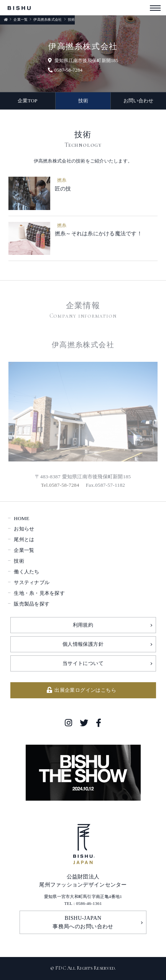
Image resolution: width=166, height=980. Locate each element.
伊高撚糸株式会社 (48, 20)
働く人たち (26, 572)
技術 (83, 101)
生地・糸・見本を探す (39, 593)
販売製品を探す (32, 604)
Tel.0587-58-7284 (60, 485)
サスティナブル (32, 582)
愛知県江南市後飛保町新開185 (83, 61)
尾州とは (24, 539)
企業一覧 (21, 20)
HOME (21, 518)
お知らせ (24, 529)
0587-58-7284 (65, 70)
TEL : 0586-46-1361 (83, 903)
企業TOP (27, 101)
